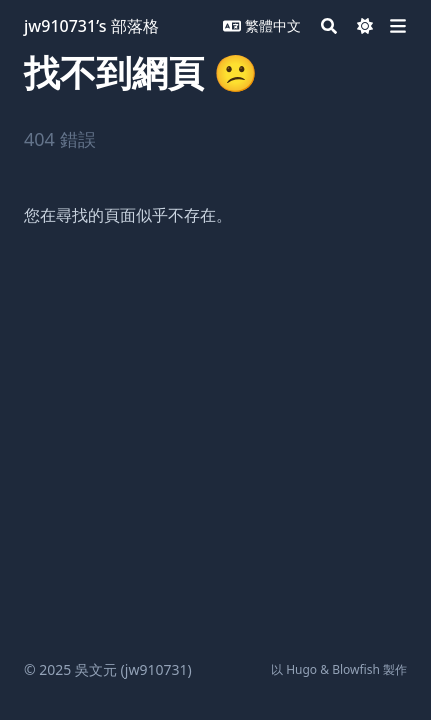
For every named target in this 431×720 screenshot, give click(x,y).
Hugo (301, 669)
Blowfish (356, 669)
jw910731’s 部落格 (91, 26)
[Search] (329, 26)
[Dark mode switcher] (365, 26)
